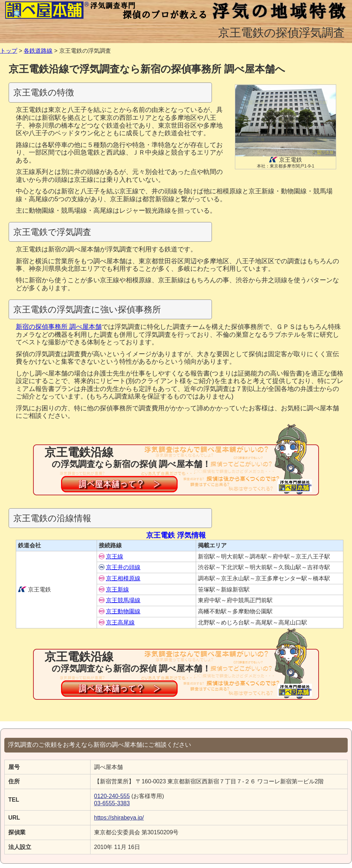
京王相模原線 (120, 578)
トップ (9, 51)
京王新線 (114, 589)
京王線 (111, 556)
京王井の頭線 (120, 567)
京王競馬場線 (120, 600)
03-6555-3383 (112, 803)
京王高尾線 (117, 622)
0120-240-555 (112, 796)
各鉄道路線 (38, 51)
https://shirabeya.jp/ (119, 818)
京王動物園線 (120, 611)
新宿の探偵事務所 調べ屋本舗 (59, 327)
